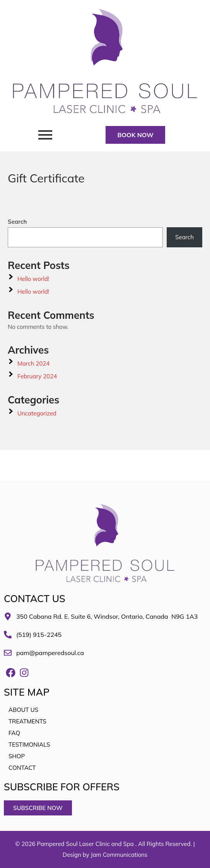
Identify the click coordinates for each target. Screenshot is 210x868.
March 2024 (33, 363)
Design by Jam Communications (105, 855)
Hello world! (33, 279)
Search (17, 222)
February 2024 (37, 376)
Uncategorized (37, 413)
